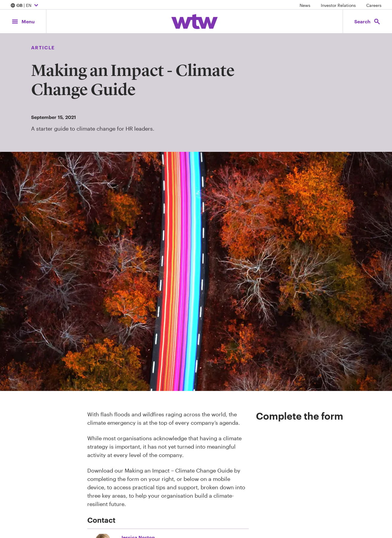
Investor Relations (338, 5)
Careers (374, 5)
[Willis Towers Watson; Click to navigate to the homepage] (195, 22)
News (305, 5)
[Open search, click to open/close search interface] (367, 21)
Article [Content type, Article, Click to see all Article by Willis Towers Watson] (43, 47)
